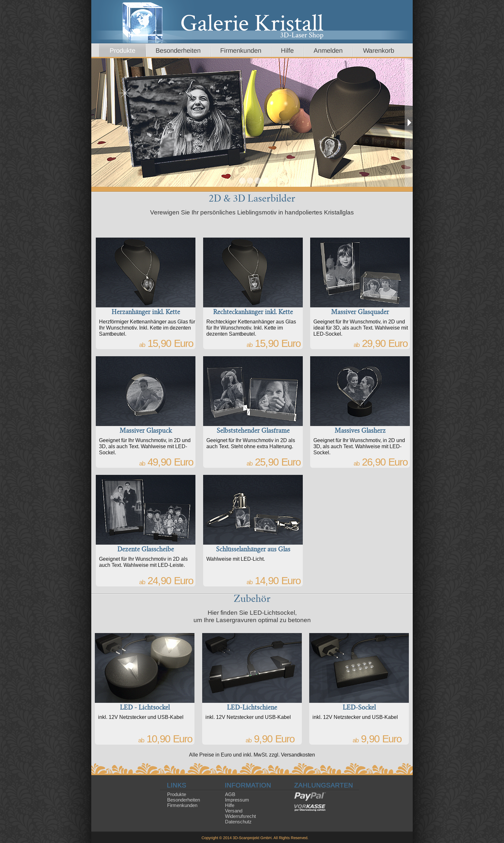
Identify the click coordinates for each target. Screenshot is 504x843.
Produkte (177, 794)
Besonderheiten (184, 800)
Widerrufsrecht (240, 816)
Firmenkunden (182, 805)
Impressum (237, 800)
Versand (234, 811)
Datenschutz (238, 822)
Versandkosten (298, 755)
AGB (230, 794)
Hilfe (230, 805)
